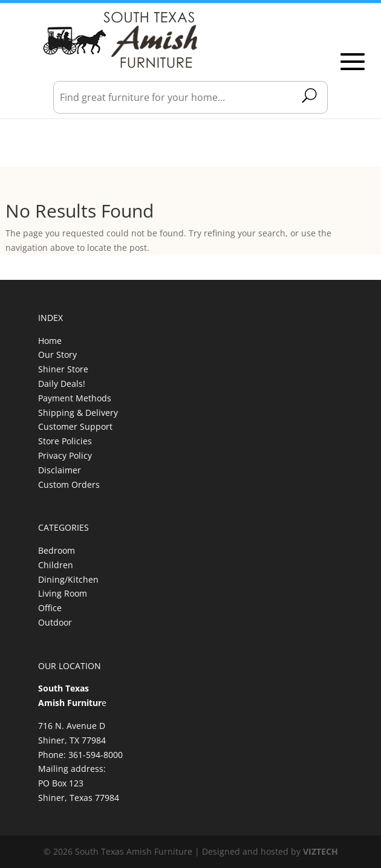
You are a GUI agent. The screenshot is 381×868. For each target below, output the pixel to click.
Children (56, 565)
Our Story (57, 355)
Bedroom (57, 550)
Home (50, 341)
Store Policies (65, 441)
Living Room (63, 593)
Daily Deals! (62, 384)
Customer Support (75, 426)
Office (50, 608)
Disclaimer (60, 470)
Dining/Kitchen (68, 579)
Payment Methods (75, 398)
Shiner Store (63, 369)
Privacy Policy (65, 455)
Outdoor (55, 622)
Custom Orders (69, 484)
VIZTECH (321, 851)
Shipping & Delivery (78, 413)
